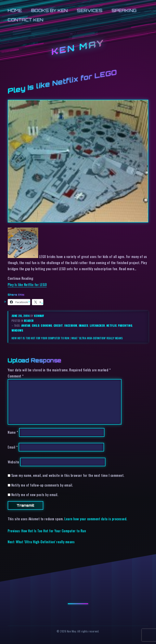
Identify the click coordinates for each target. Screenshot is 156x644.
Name (13, 432)
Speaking (124, 10)
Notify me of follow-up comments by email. (42, 485)
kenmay (39, 316)
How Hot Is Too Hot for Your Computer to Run (40, 338)
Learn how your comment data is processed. (96, 519)
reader (29, 321)
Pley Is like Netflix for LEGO (27, 285)
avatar (26, 325)
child (36, 325)
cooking (47, 325)
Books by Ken (50, 10)
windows (17, 330)
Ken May (78, 47)
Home (15, 10)
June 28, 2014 (21, 316)
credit (58, 325)
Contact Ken (26, 20)
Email (13, 447)
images (84, 325)
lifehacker (97, 325)
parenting (125, 325)
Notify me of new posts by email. (35, 495)
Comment (16, 376)
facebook (71, 325)
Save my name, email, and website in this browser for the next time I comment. (68, 475)
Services (90, 10)
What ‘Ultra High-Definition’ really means (97, 338)
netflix (112, 325)
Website (14, 462)
